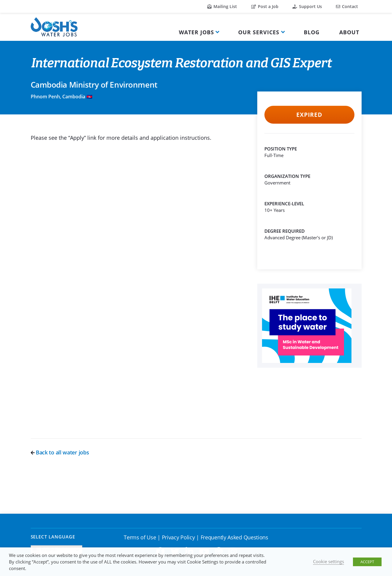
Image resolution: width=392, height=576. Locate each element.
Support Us (307, 6)
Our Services (259, 32)
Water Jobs (196, 32)
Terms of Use (140, 537)
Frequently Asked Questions (234, 537)
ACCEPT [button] (367, 562)
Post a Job (265, 6)
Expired (309, 115)
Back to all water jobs (60, 452)
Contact (347, 6)
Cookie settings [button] (329, 561)
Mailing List (222, 6)
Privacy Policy (178, 537)
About (349, 32)
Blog (312, 32)
